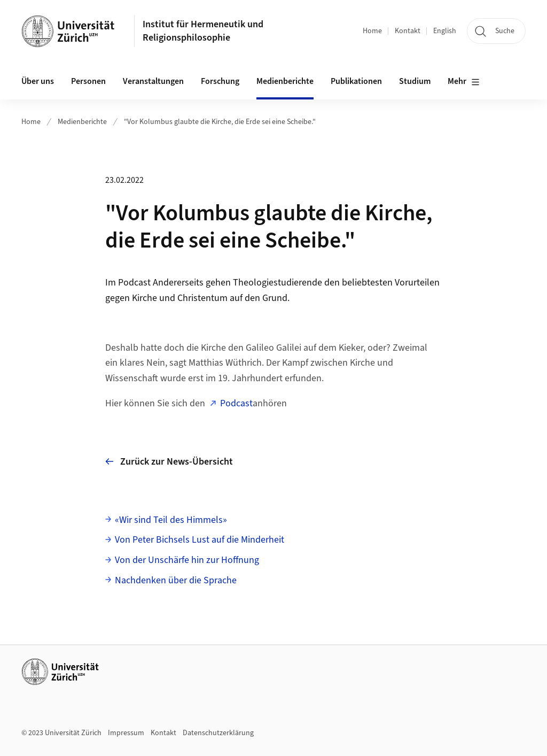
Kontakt (408, 31)
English (445, 31)
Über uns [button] (38, 81)
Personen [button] (88, 81)
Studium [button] (415, 81)
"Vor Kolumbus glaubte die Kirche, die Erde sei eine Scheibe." (220, 122)
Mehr (464, 82)
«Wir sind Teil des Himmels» (171, 520)
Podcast (236, 403)
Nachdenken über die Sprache (176, 580)
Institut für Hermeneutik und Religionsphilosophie (203, 31)
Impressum (126, 733)
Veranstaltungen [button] (153, 81)
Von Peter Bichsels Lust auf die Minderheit (200, 540)
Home (372, 31)
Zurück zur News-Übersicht (169, 462)
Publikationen (356, 81)
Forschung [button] (220, 81)
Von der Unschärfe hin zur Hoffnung (187, 560)
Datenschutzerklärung (218, 733)
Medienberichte (285, 81)
